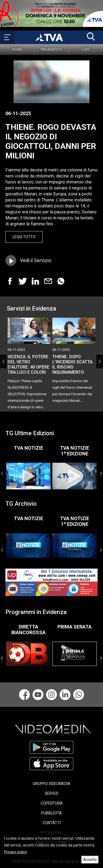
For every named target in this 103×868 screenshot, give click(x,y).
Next (100, 361)
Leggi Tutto (24, 237)
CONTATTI (51, 823)
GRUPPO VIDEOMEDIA (52, 784)
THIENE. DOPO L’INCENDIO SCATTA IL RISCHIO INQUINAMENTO (72, 365)
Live (86, 50)
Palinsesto (51, 50)
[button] (91, 36)
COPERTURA (52, 803)
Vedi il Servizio (36, 260)
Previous (3, 361)
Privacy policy (15, 852)
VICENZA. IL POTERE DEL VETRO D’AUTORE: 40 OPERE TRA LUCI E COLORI (28, 365)
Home (17, 50)
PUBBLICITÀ (51, 813)
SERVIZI (51, 793)
